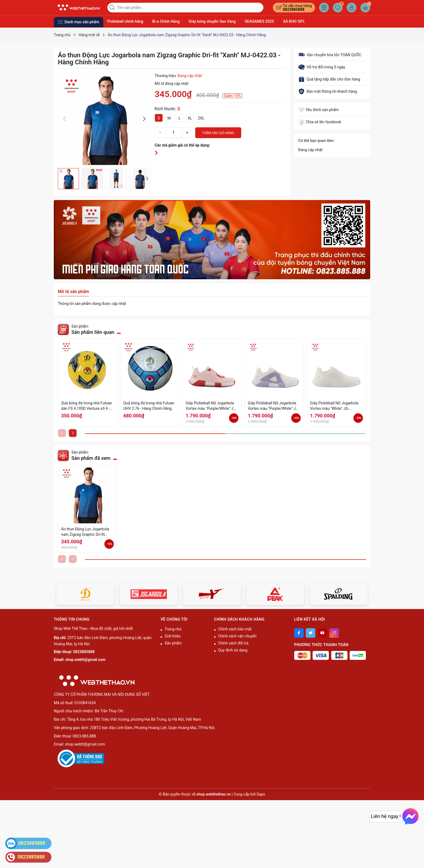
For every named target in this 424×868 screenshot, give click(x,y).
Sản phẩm (173, 643)
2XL (201, 118)
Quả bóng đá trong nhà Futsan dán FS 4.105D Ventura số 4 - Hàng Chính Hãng (87, 406)
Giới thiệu (173, 636)
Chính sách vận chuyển (238, 636)
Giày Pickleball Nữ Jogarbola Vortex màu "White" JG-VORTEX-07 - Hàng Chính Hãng (336, 406)
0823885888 (294, 9)
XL (190, 118)
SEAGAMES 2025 (259, 21)
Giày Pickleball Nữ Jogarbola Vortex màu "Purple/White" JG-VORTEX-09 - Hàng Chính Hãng (211, 406)
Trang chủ (173, 629)
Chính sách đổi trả (233, 643)
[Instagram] (334, 633)
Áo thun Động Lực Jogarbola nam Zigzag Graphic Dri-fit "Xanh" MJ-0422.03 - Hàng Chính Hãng (85, 532)
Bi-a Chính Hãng (166, 21)
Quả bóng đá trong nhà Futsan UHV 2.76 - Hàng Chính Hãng (149, 406)
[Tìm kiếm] (113, 8)
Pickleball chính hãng (125, 21)
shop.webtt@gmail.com (85, 660)
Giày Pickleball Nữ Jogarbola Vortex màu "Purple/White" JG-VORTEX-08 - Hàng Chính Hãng (274, 406)
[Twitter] (311, 633)
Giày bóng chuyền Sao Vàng (212, 21)
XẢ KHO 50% (294, 21)
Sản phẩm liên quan (93, 332)
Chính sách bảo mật (235, 629)
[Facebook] (299, 633)
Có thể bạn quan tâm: (316, 141)
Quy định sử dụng (233, 650)
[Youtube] (322, 633)
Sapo (261, 794)
